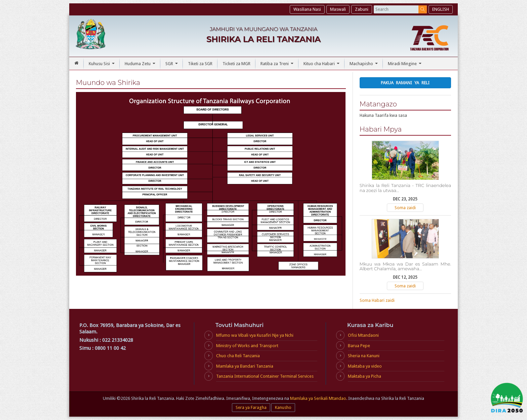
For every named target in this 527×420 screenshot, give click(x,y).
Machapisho (364, 65)
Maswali (338, 9)
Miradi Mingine (406, 65)
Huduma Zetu (141, 65)
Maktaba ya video (365, 366)
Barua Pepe (359, 346)
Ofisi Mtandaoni (363, 335)
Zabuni (362, 9)
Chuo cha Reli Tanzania (238, 356)
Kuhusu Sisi (103, 65)
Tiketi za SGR (200, 64)
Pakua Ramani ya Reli (405, 83)
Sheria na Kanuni (364, 356)
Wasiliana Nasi (307, 9)
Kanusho (283, 407)
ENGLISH (441, 9)
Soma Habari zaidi (377, 300)
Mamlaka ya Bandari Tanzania (245, 366)
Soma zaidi (405, 208)
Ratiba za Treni (278, 65)
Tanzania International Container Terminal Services (265, 376)
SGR (172, 65)
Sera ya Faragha (251, 407)
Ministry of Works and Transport (247, 346)
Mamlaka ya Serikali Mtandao (318, 398)
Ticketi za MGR (236, 64)
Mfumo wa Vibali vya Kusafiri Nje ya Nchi (255, 335)
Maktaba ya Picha (364, 376)
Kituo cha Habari (322, 65)
